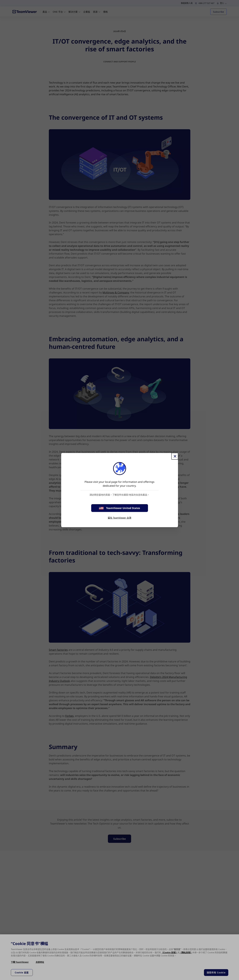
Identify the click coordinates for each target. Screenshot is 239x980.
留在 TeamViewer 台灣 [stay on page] (120, 518)
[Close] (175, 456)
